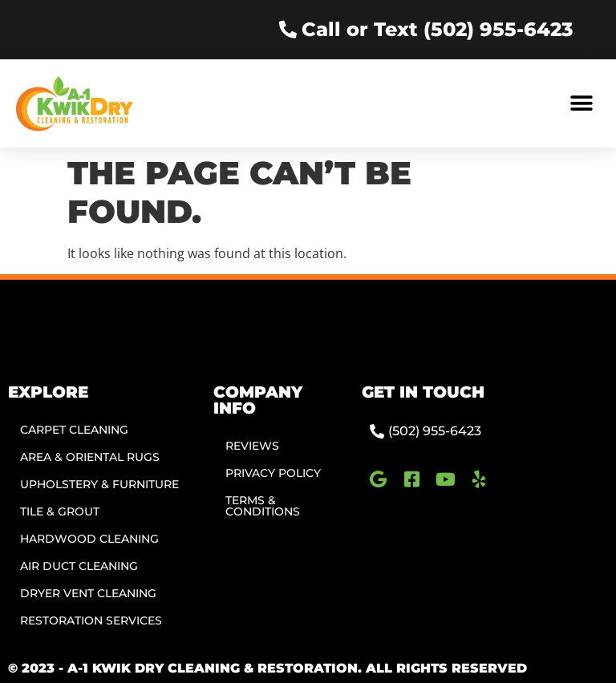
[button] (582, 103)
